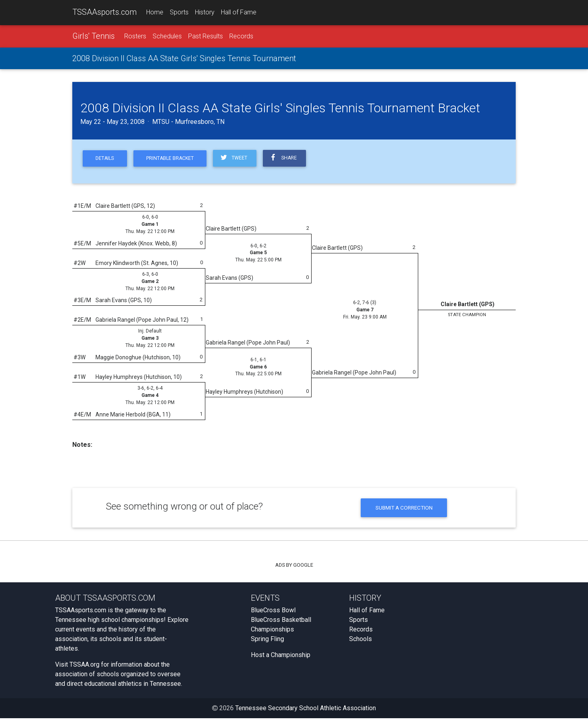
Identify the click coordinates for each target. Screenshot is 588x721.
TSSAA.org (84, 667)
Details (106, 159)
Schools (361, 642)
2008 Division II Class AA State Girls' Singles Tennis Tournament (184, 59)
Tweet (239, 159)
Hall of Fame (239, 13)
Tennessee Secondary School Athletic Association (306, 711)
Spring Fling (267, 642)
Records (241, 37)
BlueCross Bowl (273, 613)
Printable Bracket (174, 159)
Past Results (206, 37)
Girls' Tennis (93, 36)
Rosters (135, 37)
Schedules (167, 37)
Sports (179, 13)
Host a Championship (281, 658)
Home (155, 13)
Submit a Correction (404, 510)
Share (290, 159)
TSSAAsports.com (104, 12)
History (205, 13)
